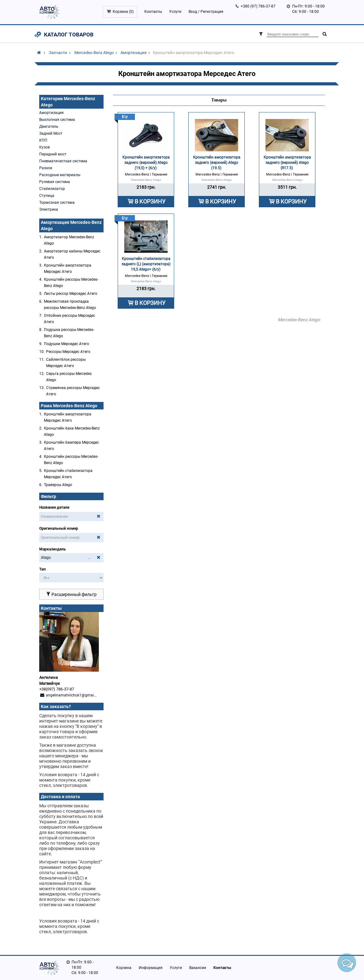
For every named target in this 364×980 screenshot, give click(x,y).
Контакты (153, 12)
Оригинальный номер (59, 528)
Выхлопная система (57, 120)
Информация (151, 968)
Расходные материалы (60, 175)
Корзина (124, 968)
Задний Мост (51, 133)
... (89, 558)
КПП (43, 140)
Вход (193, 12)
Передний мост (53, 154)
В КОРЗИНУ (150, 201)
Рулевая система (55, 182)
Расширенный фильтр (71, 594)
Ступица (47, 196)
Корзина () (123, 12)
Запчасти (58, 53)
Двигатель (49, 127)
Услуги (175, 12)
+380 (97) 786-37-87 (258, 6)
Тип (43, 569)
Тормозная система (57, 203)
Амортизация (134, 53)
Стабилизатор (52, 189)
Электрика (49, 209)
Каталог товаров (69, 35)
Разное (46, 168)
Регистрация (212, 12)
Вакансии (198, 968)
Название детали (54, 507)
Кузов (45, 147)
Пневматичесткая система (63, 161)
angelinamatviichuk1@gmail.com (75, 695)
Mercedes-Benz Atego (94, 53)
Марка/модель (53, 549)
